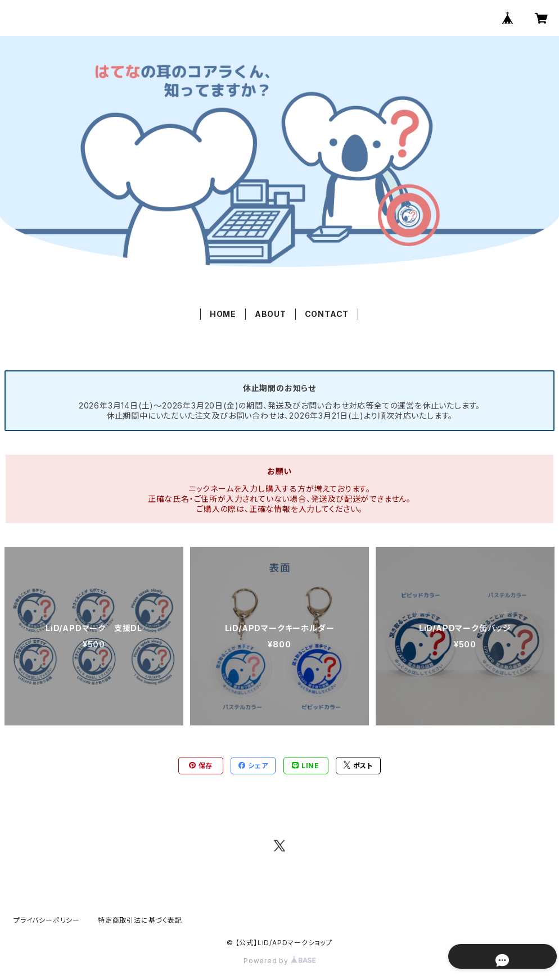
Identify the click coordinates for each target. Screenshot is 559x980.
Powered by (279, 961)
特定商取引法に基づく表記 (140, 920)
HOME (223, 314)
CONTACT (327, 314)
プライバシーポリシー (47, 920)
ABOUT (271, 314)
